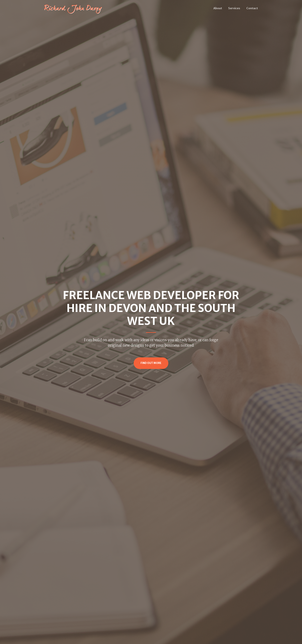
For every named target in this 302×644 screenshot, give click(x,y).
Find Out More (151, 363)
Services (234, 8)
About (218, 8)
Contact (252, 8)
